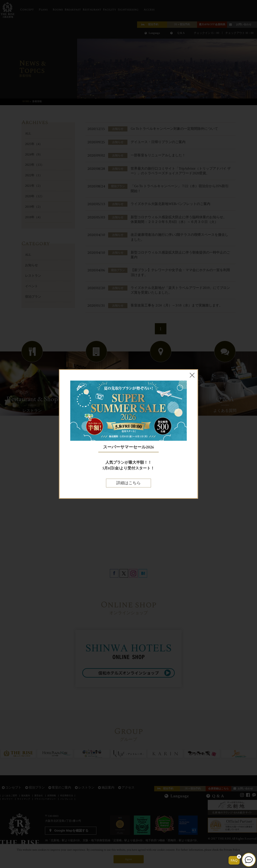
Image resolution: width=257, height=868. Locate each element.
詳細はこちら (128, 483)
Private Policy (232, 850)
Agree (129, 859)
